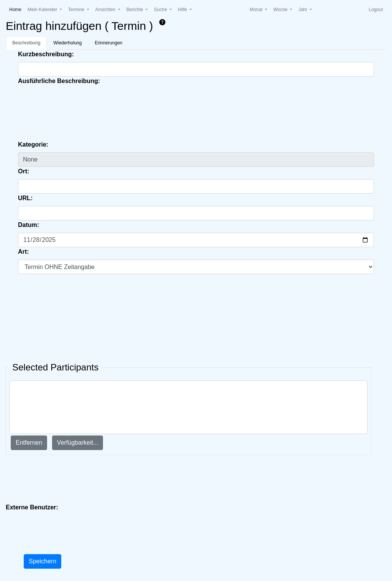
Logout (376, 10)
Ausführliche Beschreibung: (59, 81)
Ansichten (106, 10)
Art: (23, 252)
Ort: (24, 171)
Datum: (29, 225)
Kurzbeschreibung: (46, 54)
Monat (257, 10)
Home (17, 9)
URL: (25, 198)
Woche (281, 10)
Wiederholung (67, 43)
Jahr (303, 10)
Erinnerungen (108, 43)
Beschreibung (26, 43)
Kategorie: (33, 144)
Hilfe (183, 10)
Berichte (135, 10)
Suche (161, 10)
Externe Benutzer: (32, 507)
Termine (77, 10)
